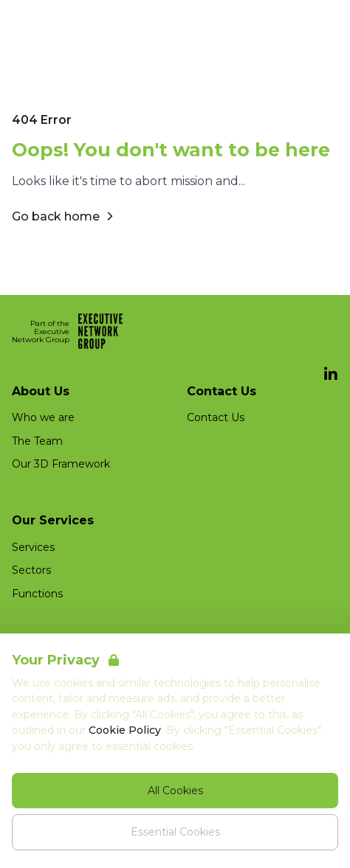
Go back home (65, 216)
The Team (37, 441)
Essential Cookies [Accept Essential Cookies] (175, 832)
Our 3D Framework (61, 464)
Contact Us (216, 417)
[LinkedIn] (331, 375)
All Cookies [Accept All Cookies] (175, 791)
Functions (37, 594)
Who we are (43, 417)
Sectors (31, 570)
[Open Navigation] (320, 21)
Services (33, 547)
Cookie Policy (125, 730)
